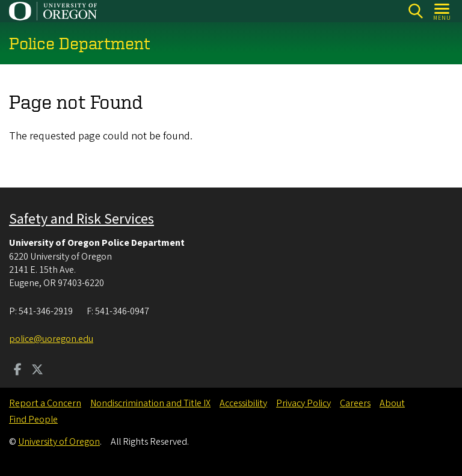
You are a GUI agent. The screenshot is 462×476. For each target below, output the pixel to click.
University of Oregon (59, 442)
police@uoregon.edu (51, 339)
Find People (33, 420)
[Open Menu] (442, 11)
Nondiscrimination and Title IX (150, 403)
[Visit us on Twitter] (37, 371)
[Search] (415, 11)
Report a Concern (45, 403)
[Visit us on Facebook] (18, 371)
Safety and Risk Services (82, 219)
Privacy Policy (303, 403)
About (392, 403)
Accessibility (243, 403)
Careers (355, 403)
